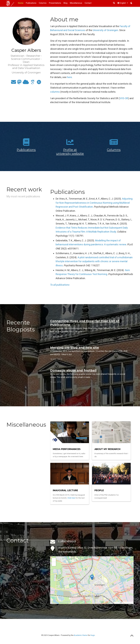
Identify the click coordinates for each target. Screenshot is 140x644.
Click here (71, 498)
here (69, 77)
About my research (107, 449)
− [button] (54, 564)
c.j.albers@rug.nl (67, 541)
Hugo (93, 635)
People (99, 490)
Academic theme (81, 635)
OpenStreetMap (128, 603)
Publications (26, 150)
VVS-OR (124, 98)
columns (55, 92)
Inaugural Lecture (65, 490)
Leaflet (117, 603)
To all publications (60, 285)
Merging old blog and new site (75, 347)
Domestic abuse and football (73, 370)
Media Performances (67, 449)
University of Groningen (105, 30)
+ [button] (54, 560)
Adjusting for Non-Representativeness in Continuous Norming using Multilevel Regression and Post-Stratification (94, 203)
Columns (114, 150)
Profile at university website (70, 152)
